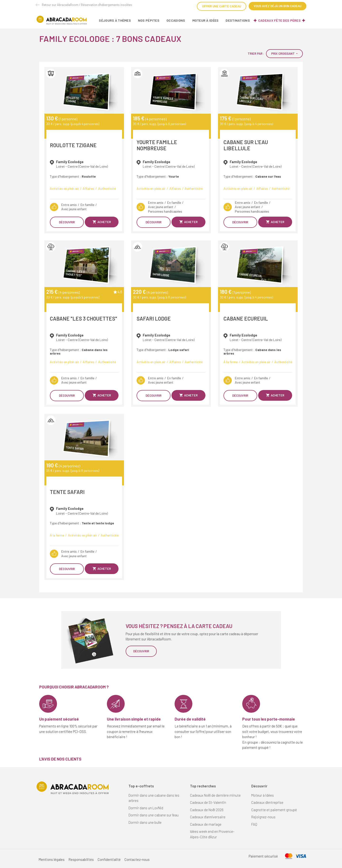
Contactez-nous (137, 859)
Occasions (176, 20)
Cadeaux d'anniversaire (208, 817)
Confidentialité (109, 859)
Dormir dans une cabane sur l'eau (154, 815)
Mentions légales (52, 859)
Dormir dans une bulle (145, 822)
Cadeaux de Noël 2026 (207, 810)
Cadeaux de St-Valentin (208, 802)
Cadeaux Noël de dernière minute (215, 795)
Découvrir (67, 222)
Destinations (238, 20)
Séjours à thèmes (115, 20)
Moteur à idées (206, 20)
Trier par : (256, 54)
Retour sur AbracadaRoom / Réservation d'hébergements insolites (87, 5)
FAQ (254, 824)
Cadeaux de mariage (206, 824)
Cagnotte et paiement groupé (274, 810)
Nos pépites (149, 20)
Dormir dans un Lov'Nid (146, 808)
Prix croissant (283, 54)
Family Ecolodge (70, 162)
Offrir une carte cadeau (222, 6)
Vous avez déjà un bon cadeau (278, 6)
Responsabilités (81, 859)
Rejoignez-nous (263, 817)
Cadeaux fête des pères (279, 20)
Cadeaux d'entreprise (267, 802)
